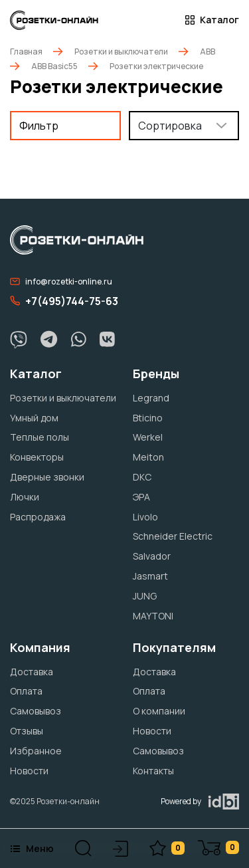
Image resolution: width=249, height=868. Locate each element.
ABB (207, 52)
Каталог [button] (212, 20)
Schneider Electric (173, 536)
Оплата (26, 691)
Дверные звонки (47, 477)
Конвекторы (37, 457)
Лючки (25, 497)
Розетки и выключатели (121, 52)
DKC (142, 477)
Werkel (148, 437)
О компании (159, 711)
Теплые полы (40, 437)
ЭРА (141, 497)
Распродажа (38, 517)
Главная (26, 52)
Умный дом (34, 418)
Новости (29, 771)
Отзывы (27, 731)
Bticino (148, 418)
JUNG (145, 596)
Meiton (148, 457)
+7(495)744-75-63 (64, 301)
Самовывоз (36, 711)
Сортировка (170, 126)
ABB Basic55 (54, 66)
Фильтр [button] (39, 126)
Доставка (32, 672)
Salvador (152, 556)
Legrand (151, 398)
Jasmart (150, 576)
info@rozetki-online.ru (61, 281)
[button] (83, 848)
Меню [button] (32, 848)
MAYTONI (153, 616)
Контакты (153, 771)
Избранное (36, 751)
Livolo (145, 517)
